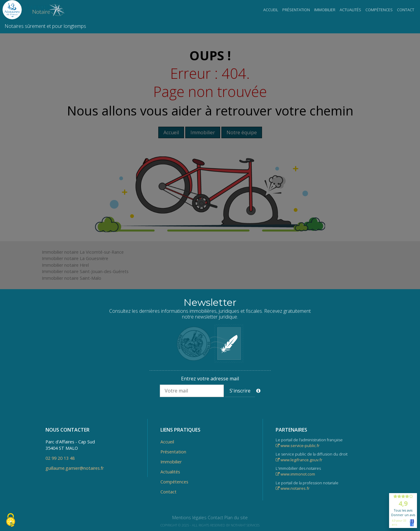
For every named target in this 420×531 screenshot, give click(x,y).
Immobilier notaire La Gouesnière (75, 258)
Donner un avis (403, 515)
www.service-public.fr (298, 446)
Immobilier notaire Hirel (65, 265)
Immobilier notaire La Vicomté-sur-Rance (83, 252)
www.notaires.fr (293, 488)
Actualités (350, 10)
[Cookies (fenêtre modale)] (11, 521)
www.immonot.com (295, 474)
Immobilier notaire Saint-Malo (72, 278)
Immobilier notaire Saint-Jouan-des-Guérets (85, 271)
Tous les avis (403, 510)
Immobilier (325, 10)
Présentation (296, 10)
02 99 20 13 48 (60, 458)
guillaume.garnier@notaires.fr (75, 468)
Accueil (271, 10)
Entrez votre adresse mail (210, 379)
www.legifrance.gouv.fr (299, 460)
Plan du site (236, 518)
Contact (406, 10)
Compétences (379, 10)
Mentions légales (189, 518)
